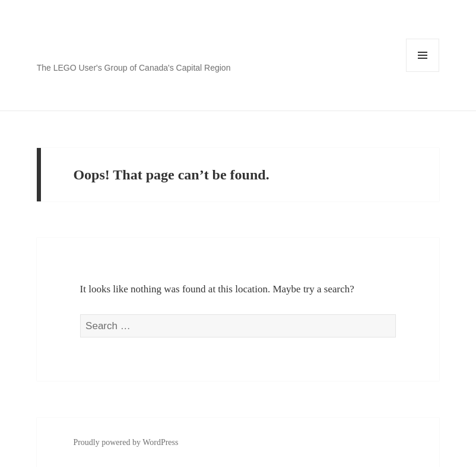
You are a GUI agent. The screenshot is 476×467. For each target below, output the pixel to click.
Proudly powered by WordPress (126, 442)
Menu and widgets (423, 72)
